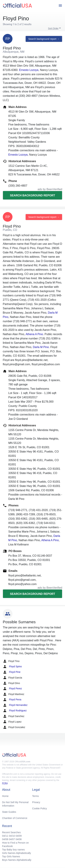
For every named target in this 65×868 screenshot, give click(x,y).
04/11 (5, 836)
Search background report (32, 195)
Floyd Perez (12, 689)
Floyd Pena (12, 700)
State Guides (9, 812)
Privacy (36, 802)
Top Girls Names (11, 856)
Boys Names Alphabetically (17, 860)
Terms (36, 796)
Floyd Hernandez (15, 705)
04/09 (19, 836)
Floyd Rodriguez (15, 711)
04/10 (12, 836)
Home (5, 796)
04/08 (5, 839)
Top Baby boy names (13, 850)
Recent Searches (11, 832)
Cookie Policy (40, 808)
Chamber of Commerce (15, 818)
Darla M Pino (41, 347)
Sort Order (53, 28)
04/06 (19, 839)
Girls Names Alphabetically (17, 853)
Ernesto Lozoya (29, 70)
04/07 (12, 839)
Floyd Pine (12, 672)
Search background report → (44, 39)
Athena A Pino (34, 334)
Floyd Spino (12, 667)
